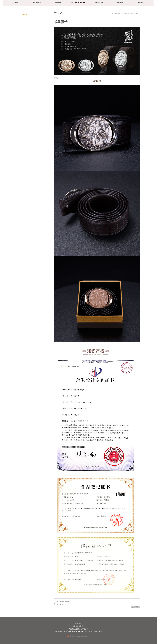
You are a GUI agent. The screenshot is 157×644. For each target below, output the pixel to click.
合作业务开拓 (99, 3)
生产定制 (58, 3)
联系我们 (140, 3)
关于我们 (16, 3)
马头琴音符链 (64, 601)
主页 (121, 13)
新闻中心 (120, 3)
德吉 (61, 604)
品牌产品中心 (37, 3)
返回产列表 (135, 607)
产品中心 (136, 13)
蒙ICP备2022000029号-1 (93, 632)
